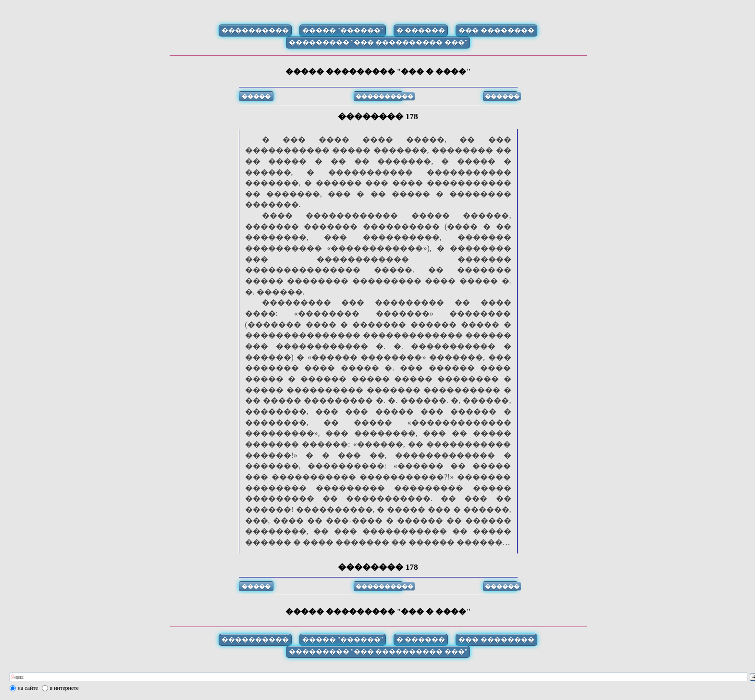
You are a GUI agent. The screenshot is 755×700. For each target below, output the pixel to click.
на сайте (28, 688)
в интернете (64, 688)
